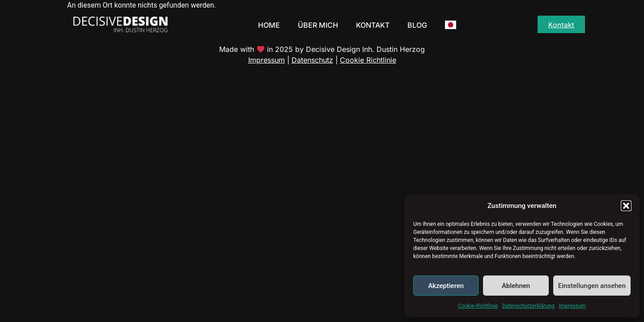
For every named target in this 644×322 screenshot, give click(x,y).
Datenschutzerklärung (528, 306)
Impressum (572, 306)
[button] (626, 206)
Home (269, 25)
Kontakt (373, 25)
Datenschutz (312, 60)
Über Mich (318, 25)
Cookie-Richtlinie (478, 306)
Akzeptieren (446, 286)
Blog (417, 25)
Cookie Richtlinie (368, 60)
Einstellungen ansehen (592, 286)
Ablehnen (516, 286)
